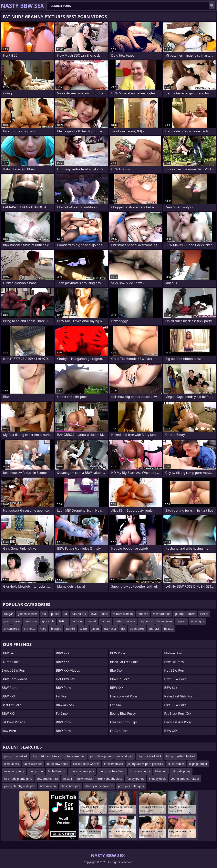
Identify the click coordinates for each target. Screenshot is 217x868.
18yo (94, 614)
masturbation (162, 614)
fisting (63, 621)
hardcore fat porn (124, 696)
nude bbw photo (58, 764)
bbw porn (9, 731)
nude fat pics (125, 756)
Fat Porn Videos (13, 722)
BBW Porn (9, 688)
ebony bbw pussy (123, 714)
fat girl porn (119, 731)
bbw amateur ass (48, 779)
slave (17, 621)
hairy (43, 629)
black (105, 614)
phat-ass (154, 629)
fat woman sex (113, 764)
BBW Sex (8, 653)
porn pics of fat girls (131, 786)
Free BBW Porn (175, 705)
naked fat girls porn (179, 696)
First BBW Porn (175, 679)
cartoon (77, 621)
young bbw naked (15, 756)
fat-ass (131, 621)
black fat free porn (124, 662)
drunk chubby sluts (110, 779)
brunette (30, 629)
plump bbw (36, 771)
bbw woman (48, 786)
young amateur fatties (185, 779)
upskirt (71, 629)
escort (204, 614)
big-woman (165, 621)
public (55, 614)
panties (105, 621)
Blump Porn (10, 662)
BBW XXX (8, 696)
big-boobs (146, 621)
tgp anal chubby (140, 771)
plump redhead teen (112, 771)
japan (95, 629)
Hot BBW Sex (65, 679)
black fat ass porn (178, 722)
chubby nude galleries (99, 786)
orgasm (181, 621)
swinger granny (14, 771)
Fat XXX (115, 705)
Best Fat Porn (12, 705)
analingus (197, 621)
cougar (8, 614)
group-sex (31, 621)
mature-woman (123, 614)
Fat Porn (62, 696)
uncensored (12, 629)
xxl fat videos (176, 764)
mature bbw (173, 653)
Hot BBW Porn (175, 670)
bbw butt (161, 771)
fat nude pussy (181, 771)
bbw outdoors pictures (46, 756)
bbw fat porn (174, 662)
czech (83, 629)
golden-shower (27, 614)
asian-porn (137, 629)
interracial (110, 629)
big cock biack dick (150, 756)
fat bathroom (56, 771)
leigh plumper (198, 764)
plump (179, 614)
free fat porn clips (124, 722)
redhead (143, 614)
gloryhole (48, 621)
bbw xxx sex (65, 705)
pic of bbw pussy (101, 756)
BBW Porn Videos (15, 679)
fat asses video (33, 764)
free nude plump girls (18, 779)
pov (6, 621)
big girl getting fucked (180, 756)
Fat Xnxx (62, 714)
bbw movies (85, 779)
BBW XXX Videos (68, 670)
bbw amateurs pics (82, 771)
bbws (192, 614)
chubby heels (158, 779)
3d (65, 614)
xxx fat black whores (86, 764)
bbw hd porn (120, 679)
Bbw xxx (116, 670)
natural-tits (79, 614)
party (118, 621)
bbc (44, 614)
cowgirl (91, 621)
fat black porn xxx (178, 714)
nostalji (68, 779)
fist (123, 629)
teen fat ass (11, 764)
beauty (169, 629)
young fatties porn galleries (145, 764)
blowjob (56, 629)
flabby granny (136, 779)
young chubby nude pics (20, 786)
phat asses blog (75, 756)
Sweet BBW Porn (14, 670)
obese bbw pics (70, 786)
